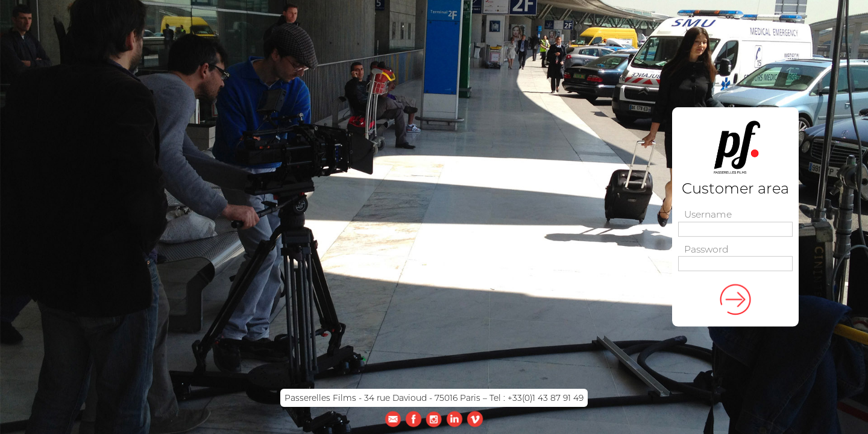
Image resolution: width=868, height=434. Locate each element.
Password (706, 250)
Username (708, 215)
